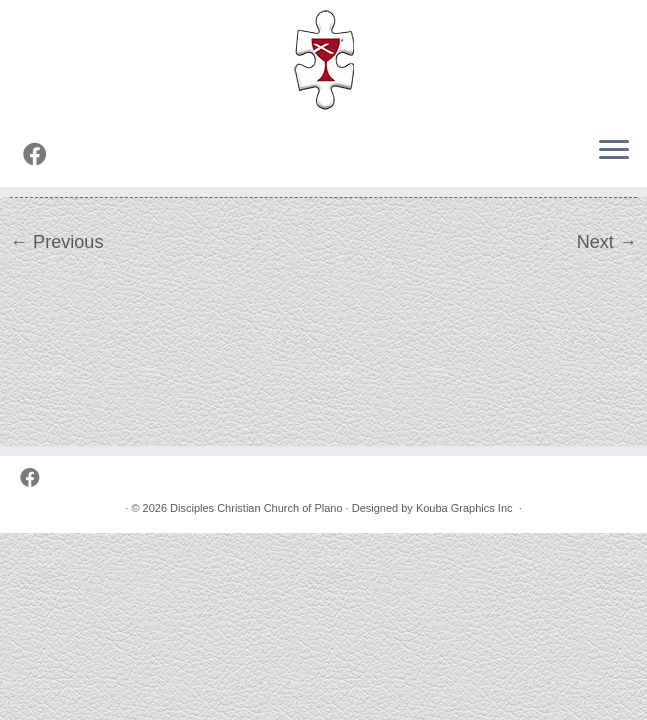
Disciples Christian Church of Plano (256, 508)
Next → (607, 242)
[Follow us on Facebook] (41, 155)
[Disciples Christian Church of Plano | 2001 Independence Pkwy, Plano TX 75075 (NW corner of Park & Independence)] (323, 60)
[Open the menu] (614, 151)
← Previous (56, 242)
